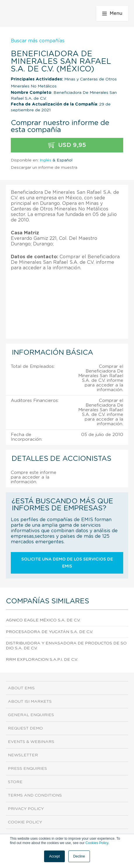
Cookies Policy (97, 843)
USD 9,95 (67, 145)
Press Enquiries (27, 769)
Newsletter (23, 755)
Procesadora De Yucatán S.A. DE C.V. (49, 632)
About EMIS (21, 688)
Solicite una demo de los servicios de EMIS (67, 563)
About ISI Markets (30, 702)
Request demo (25, 728)
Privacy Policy (26, 809)
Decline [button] (79, 856)
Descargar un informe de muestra (44, 168)
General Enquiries (31, 715)
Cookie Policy (25, 822)
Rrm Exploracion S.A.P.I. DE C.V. (42, 660)
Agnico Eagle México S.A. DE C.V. (43, 620)
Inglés (46, 160)
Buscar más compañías (38, 41)
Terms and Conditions (35, 795)
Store (15, 782)
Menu (112, 13)
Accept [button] (54, 856)
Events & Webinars (31, 742)
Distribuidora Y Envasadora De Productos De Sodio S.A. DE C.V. (66, 646)
